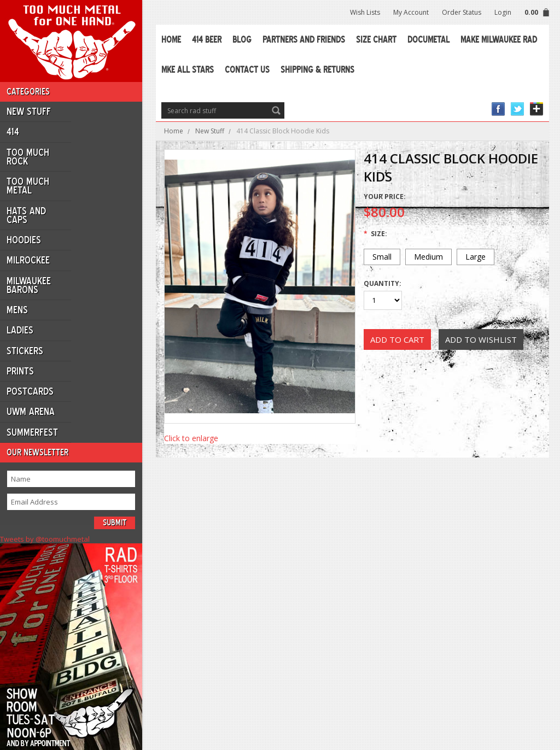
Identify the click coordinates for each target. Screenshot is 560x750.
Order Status (462, 12)
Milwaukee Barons (29, 285)
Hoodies (24, 240)
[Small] (382, 257)
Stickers (25, 351)
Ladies (20, 330)
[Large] (476, 257)
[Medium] (428, 257)
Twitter (518, 109)
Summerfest (32, 432)
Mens (17, 310)
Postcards (30, 391)
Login (503, 12)
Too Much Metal (28, 186)
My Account (411, 12)
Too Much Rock (28, 157)
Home (174, 131)
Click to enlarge (191, 438)
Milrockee (28, 260)
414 (13, 132)
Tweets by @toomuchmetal (45, 539)
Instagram (537, 109)
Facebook (498, 109)
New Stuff (29, 112)
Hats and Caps (26, 215)
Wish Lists (365, 12)
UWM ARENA (31, 412)
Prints (20, 371)
